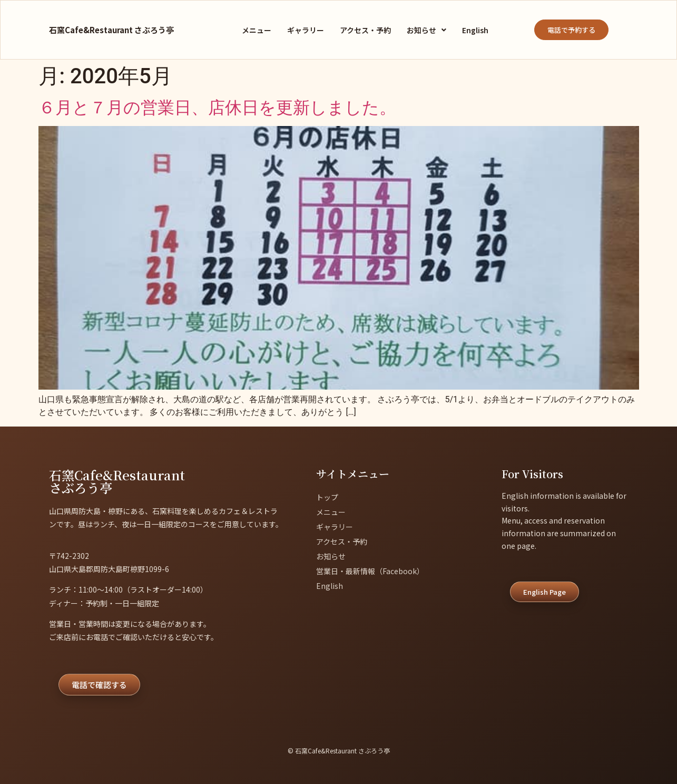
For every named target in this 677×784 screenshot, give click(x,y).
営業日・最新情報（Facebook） (370, 571)
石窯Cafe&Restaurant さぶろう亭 (111, 30)
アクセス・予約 (365, 30)
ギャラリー (306, 30)
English (475, 30)
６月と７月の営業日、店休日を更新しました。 (217, 108)
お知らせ (426, 30)
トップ (327, 497)
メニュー (257, 30)
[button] (426, 30)
